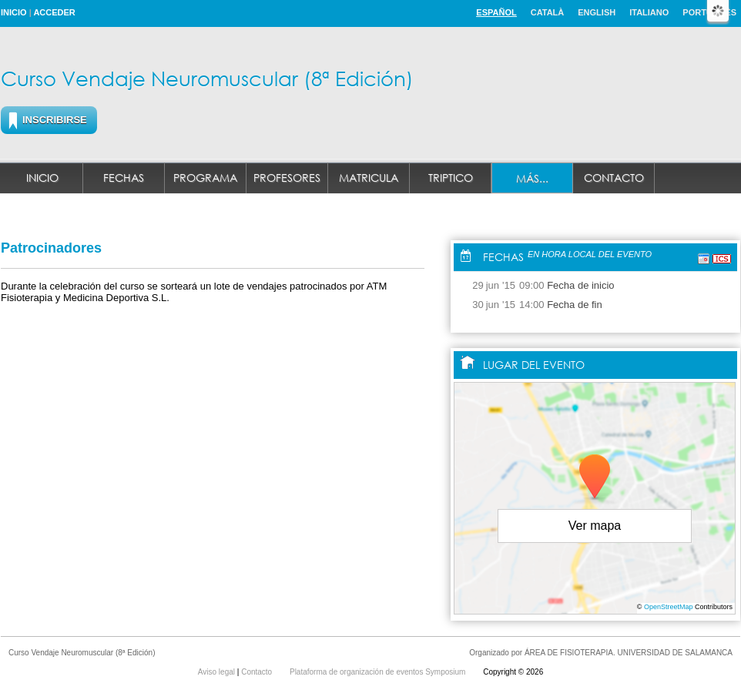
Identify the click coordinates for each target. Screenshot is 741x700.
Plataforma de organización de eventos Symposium (379, 672)
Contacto (614, 178)
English (597, 12)
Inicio (14, 12)
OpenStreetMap (669, 607)
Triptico (451, 178)
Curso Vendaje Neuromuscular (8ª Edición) (207, 78)
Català (548, 12)
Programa (205, 178)
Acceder (54, 12)
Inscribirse (55, 120)
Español (496, 12)
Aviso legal (218, 672)
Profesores (287, 178)
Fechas (124, 178)
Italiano (649, 12)
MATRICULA (369, 178)
